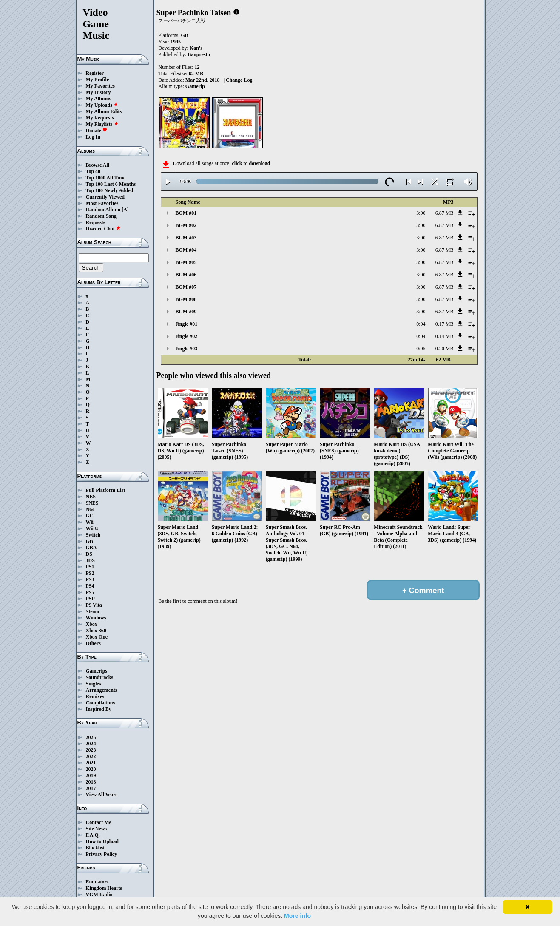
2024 (91, 744)
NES (91, 497)
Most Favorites (102, 203)
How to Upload (102, 841)
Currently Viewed (105, 197)
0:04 (421, 324)
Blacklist (95, 848)
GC (90, 516)
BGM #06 (186, 275)
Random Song (101, 216)
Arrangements (102, 690)
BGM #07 (186, 287)
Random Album (103, 210)
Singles (94, 684)
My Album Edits (104, 111)
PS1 (90, 567)
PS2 (90, 573)
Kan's (196, 48)
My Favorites (100, 86)
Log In (93, 137)
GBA (91, 548)
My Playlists (102, 124)
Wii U (92, 528)
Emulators (97, 882)
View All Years (102, 795)
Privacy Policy (102, 854)
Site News (97, 829)
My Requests (100, 118)
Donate (97, 131)
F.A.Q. (93, 835)
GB (90, 541)
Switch (93, 535)
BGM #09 (186, 312)
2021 (91, 763)
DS (89, 554)
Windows (96, 618)
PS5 (90, 592)
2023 (91, 750)
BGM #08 (186, 299)
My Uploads (102, 105)
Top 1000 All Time (106, 178)
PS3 (90, 579)
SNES (92, 503)
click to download (251, 163)
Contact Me (99, 822)
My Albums (99, 99)
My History (98, 92)
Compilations (101, 703)
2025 (91, 737)
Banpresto (199, 54)
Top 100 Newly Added (110, 190)
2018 (91, 782)
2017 (91, 788)
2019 (91, 775)
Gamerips (97, 671)
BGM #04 (186, 250)
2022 (91, 756)
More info (297, 916)
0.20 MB (445, 349)
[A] (125, 210)
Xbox (92, 624)
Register (95, 73)
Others (93, 643)
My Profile (98, 80)
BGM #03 (186, 238)
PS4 (90, 586)
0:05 (421, 349)
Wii (90, 522)
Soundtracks (100, 677)
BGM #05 (186, 262)
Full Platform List (106, 490)
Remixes (95, 696)
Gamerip (195, 86)
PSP (90, 599)
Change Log (239, 80)
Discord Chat (103, 229)
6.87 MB (445, 213)
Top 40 (93, 171)
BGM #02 (186, 225)
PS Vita (94, 605)
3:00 (421, 213)
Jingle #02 (187, 336)
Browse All (98, 165)
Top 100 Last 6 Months (111, 184)
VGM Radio (99, 895)
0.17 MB (445, 324)
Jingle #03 (187, 349)
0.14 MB (445, 336)
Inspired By (99, 709)
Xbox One (97, 637)
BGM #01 (186, 213)
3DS (90, 560)
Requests (96, 222)
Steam (93, 611)
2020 (91, 769)
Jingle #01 (187, 324)
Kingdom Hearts (104, 888)
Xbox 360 (96, 631)
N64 (90, 509)
